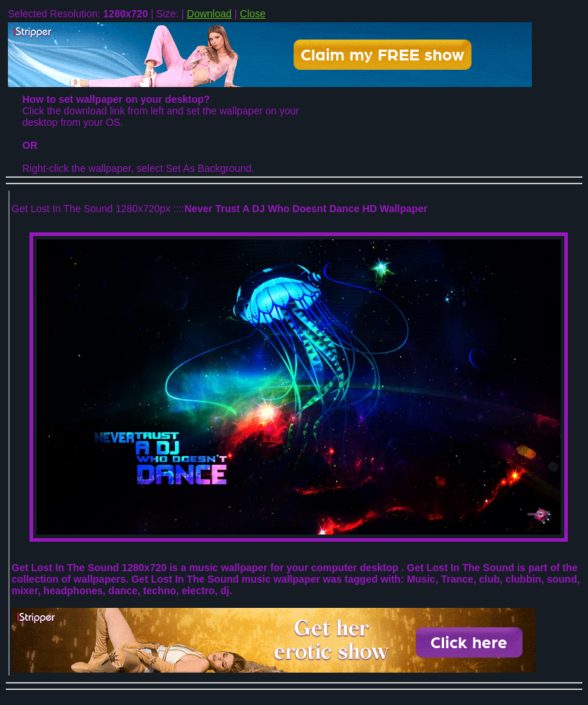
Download (209, 14)
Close (253, 14)
